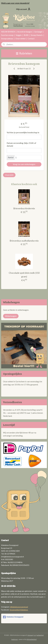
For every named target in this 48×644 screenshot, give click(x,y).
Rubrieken (24, 53)
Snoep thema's (37, 35)
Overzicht (9, 175)
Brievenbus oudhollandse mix (24, 241)
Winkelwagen (11, 316)
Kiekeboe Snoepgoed (13, 617)
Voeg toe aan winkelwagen (24, 164)
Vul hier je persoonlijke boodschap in (23, 132)
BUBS (26, 35)
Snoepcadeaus (7, 39)
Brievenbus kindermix (24, 208)
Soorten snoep (7, 35)
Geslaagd (38, 32)
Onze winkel (20, 39)
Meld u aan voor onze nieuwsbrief (15, 3)
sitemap (30, 635)
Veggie (19, 35)
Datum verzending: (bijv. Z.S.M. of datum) (21, 144)
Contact (31, 39)
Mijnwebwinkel (32, 639)
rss (35, 635)
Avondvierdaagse (25, 32)
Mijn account (23, 9)
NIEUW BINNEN (8, 32)
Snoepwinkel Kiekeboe (19, 610)
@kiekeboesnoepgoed (19, 607)
